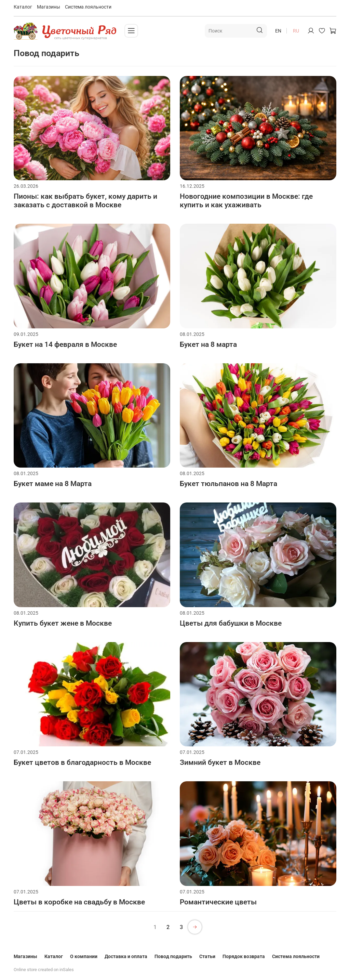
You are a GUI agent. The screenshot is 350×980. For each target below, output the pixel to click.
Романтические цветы (218, 902)
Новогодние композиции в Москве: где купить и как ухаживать (246, 201)
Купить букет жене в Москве (63, 623)
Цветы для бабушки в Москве (231, 623)
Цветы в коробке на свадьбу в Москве (79, 902)
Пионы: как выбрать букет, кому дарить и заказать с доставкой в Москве (85, 201)
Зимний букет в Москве (220, 762)
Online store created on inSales (44, 970)
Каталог (23, 7)
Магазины (49, 7)
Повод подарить (173, 956)
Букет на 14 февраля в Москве (65, 344)
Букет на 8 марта (208, 344)
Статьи (207, 956)
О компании (84, 956)
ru (296, 31)
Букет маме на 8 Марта (53, 484)
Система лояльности (88, 7)
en (278, 31)
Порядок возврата (244, 956)
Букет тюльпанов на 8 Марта (228, 484)
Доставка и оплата (126, 956)
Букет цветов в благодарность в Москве (82, 762)
